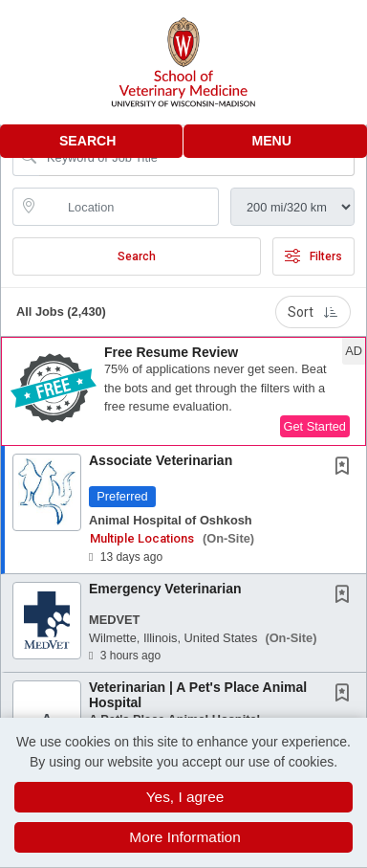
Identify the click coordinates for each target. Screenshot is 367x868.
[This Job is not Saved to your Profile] (346, 468)
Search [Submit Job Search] (137, 256)
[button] (275, 141)
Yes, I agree (185, 797)
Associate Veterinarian (161, 460)
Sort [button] (313, 312)
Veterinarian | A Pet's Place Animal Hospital (198, 694)
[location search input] (129, 207)
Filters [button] (313, 256)
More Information (184, 837)
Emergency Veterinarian (165, 589)
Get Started (315, 426)
